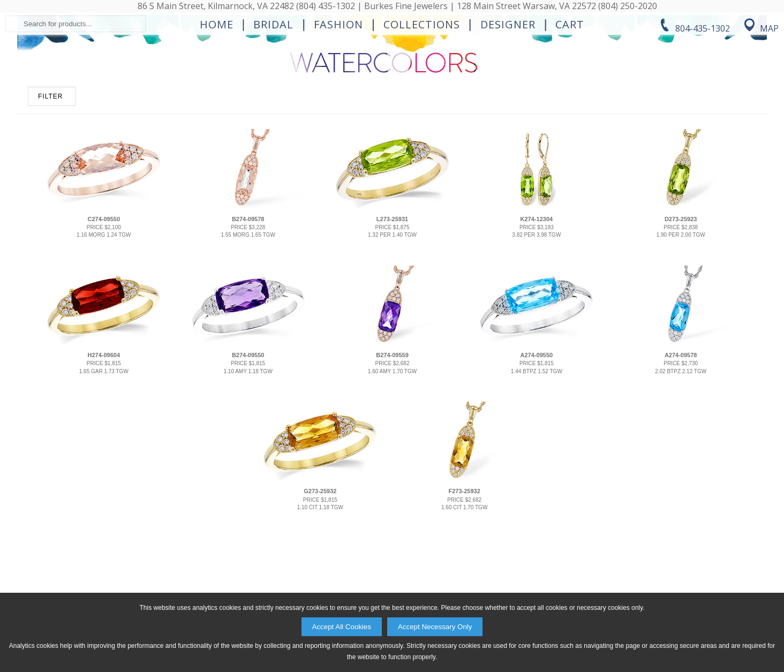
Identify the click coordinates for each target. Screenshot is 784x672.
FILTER (50, 217)
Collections (422, 110)
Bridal (273, 110)
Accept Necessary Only (435, 627)
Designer (508, 110)
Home (217, 110)
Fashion (338, 110)
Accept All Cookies (342, 627)
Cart (570, 110)
